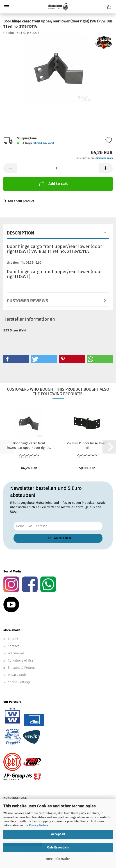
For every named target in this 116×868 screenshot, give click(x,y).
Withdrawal (16, 653)
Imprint (13, 639)
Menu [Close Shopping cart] (7, 7)
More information (58, 859)
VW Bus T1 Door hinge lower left (87, 446)
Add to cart (53, 183)
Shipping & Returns (22, 668)
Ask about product (21, 201)
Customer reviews (27, 301)
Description (20, 233)
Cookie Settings (19, 682)
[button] (10, 168)
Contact (13, 646)
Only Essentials (58, 847)
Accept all (58, 834)
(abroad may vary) (43, 143)
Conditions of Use (21, 661)
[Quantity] (58, 168)
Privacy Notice (39, 825)
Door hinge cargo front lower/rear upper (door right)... (29, 446)
